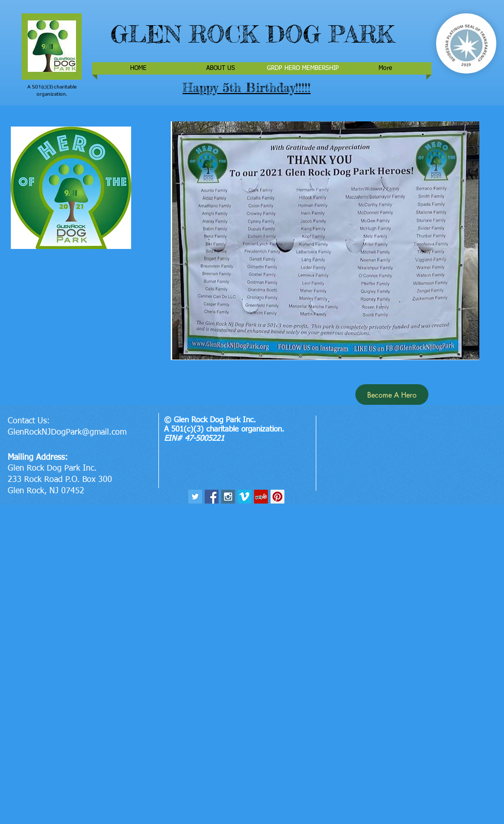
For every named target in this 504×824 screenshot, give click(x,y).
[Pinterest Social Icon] (277, 497)
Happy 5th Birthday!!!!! (247, 88)
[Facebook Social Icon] (212, 497)
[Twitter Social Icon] (195, 497)
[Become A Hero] (392, 395)
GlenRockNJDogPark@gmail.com (67, 433)
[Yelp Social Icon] (261, 497)
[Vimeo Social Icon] (245, 497)
